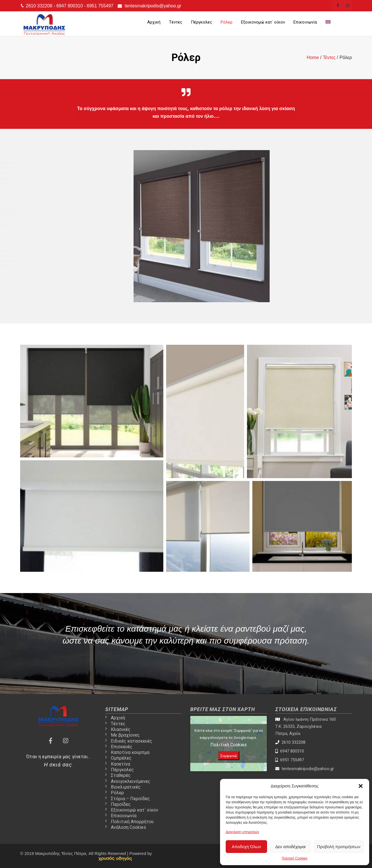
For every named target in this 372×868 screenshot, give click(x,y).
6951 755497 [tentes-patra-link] (100, 6)
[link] (115, 858)
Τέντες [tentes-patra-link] (176, 22)
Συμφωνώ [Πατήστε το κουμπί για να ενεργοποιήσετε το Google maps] (229, 756)
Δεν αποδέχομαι (290, 847)
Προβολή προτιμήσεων (339, 847)
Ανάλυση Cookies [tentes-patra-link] (128, 827)
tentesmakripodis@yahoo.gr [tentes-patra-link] (153, 6)
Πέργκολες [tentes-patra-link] (201, 22)
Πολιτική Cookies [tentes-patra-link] (295, 858)
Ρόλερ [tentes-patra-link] (227, 22)
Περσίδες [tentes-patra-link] (121, 804)
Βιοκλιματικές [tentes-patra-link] (126, 787)
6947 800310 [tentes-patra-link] (70, 6)
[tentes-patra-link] (338, 5)
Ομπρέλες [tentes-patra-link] (121, 758)
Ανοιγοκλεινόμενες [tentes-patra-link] (131, 781)
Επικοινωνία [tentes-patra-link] (305, 22)
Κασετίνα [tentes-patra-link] (121, 764)
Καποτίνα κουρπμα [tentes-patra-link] (130, 752)
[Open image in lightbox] (92, 401)
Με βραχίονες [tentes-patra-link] (125, 735)
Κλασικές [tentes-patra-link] (121, 729)
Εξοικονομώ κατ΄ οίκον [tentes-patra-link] (263, 22)
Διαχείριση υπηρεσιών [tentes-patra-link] (242, 832)
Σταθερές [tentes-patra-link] (121, 775)
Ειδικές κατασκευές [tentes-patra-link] (132, 741)
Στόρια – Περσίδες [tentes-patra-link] (130, 799)
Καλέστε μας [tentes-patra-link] (211, 672)
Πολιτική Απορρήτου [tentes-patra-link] (132, 822)
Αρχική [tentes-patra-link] (154, 22)
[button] (361, 786)
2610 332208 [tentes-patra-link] (40, 6)
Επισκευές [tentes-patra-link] (122, 747)
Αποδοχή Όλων (246, 847)
